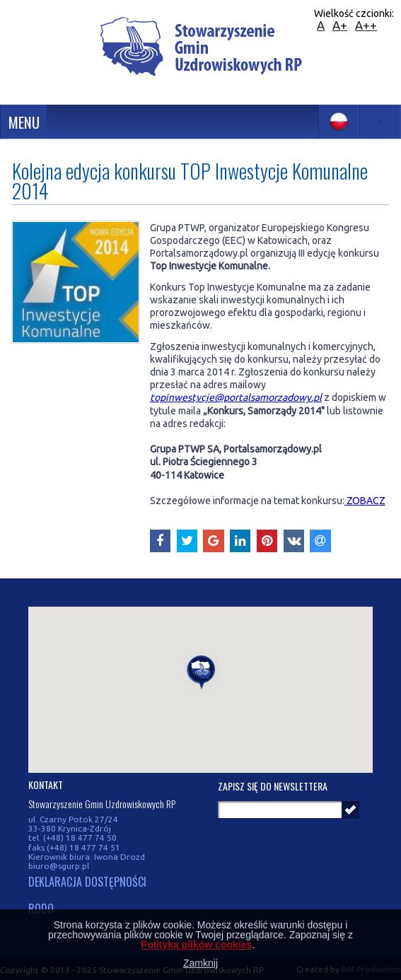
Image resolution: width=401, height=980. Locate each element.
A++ (366, 25)
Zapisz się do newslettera (273, 786)
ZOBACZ (365, 501)
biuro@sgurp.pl (59, 866)
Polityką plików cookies (196, 945)
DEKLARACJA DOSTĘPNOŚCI (87, 882)
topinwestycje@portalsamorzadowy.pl (236, 397)
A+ (340, 25)
